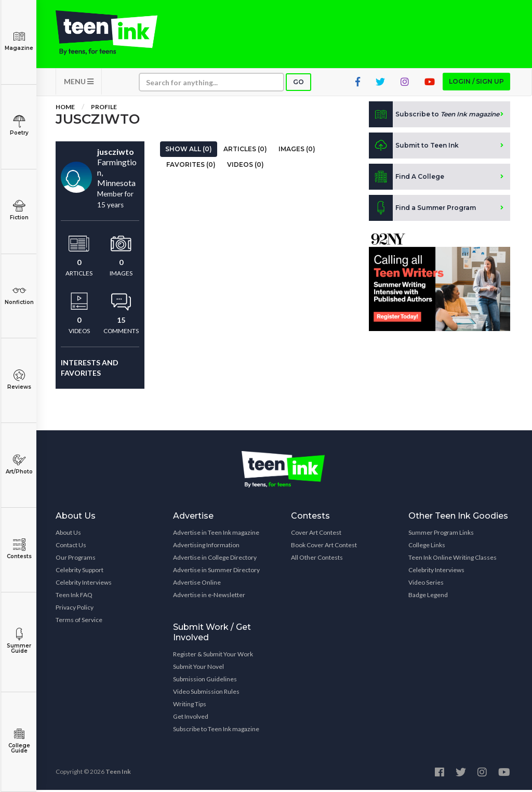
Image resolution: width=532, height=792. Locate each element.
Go (298, 84)
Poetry (19, 126)
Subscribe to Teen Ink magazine (216, 731)
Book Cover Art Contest (324, 547)
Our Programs (76, 559)
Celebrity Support (79, 572)
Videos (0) (245, 167)
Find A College (407, 179)
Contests (19, 549)
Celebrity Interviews (84, 584)
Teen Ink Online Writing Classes (453, 559)
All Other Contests (317, 559)
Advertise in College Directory (215, 559)
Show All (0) (189, 151)
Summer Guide (19, 641)
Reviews (19, 380)
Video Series (426, 584)
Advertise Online (197, 584)
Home (65, 109)
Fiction (19, 210)
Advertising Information (206, 547)
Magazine (19, 41)
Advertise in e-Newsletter (209, 597)
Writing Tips (190, 706)
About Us (68, 534)
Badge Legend (428, 597)
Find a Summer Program (422, 210)
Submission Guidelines (205, 681)
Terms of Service (79, 622)
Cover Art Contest (316, 534)
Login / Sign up (476, 83)
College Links (427, 547)
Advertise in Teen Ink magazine (216, 534)
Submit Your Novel (198, 669)
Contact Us (71, 547)
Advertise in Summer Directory (216, 572)
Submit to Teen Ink (414, 148)
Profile (104, 109)
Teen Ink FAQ (74, 597)
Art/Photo (19, 464)
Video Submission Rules (206, 694)
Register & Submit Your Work (213, 656)
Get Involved (191, 718)
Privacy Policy (75, 609)
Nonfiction (19, 295)
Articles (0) (245, 151)
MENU (79, 83)
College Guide (19, 741)
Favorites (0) (191, 167)
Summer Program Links (441, 534)
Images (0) (297, 151)
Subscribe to (434, 116)
